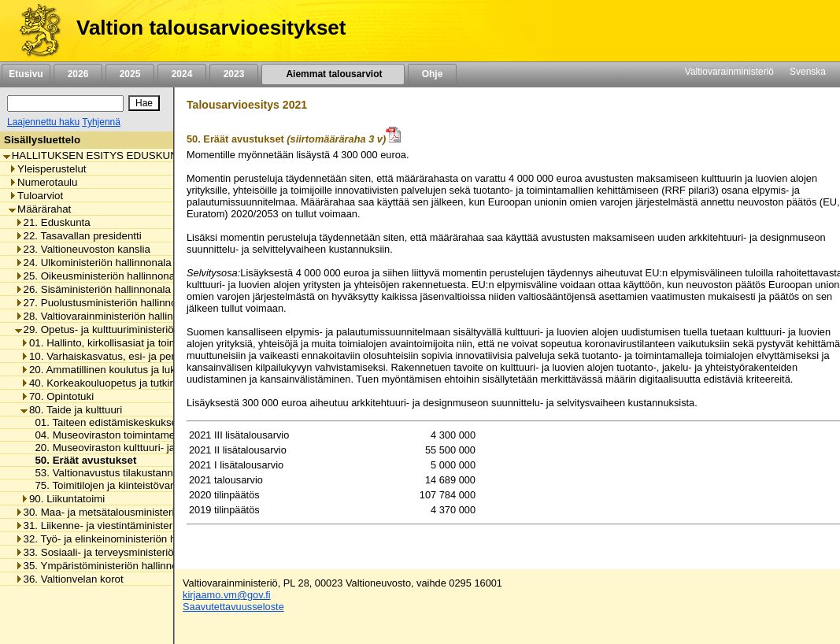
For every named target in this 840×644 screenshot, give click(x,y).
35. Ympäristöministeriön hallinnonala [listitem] (106, 566)
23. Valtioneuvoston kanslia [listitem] (83, 249)
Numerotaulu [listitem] (43, 182)
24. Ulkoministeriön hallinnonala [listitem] (93, 263)
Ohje (432, 74)
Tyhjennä (101, 122)
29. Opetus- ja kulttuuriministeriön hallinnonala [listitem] (127, 329)
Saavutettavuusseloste (233, 607)
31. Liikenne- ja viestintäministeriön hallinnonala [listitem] (130, 526)
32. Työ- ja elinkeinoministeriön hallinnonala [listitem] (121, 539)
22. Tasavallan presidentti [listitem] (78, 236)
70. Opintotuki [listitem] (57, 396)
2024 (182, 74)
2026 (78, 74)
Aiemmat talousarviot (333, 74)
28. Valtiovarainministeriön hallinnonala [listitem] (110, 316)
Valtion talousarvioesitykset (211, 28)
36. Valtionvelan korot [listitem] (69, 579)
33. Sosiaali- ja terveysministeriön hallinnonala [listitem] (127, 552)
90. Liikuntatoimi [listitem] (63, 499)
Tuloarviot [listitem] (36, 196)
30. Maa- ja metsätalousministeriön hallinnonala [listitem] (130, 512)
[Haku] (65, 104)
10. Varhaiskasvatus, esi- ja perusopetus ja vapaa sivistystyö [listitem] (166, 356)
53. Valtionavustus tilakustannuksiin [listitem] (113, 473)
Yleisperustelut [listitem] (47, 169)
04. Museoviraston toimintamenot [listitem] (107, 435)
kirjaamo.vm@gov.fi (227, 595)
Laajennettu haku (43, 122)
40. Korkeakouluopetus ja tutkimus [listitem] (105, 383)
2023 (234, 74)
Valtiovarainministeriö (729, 72)
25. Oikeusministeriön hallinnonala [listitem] (99, 276)
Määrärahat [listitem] (40, 209)
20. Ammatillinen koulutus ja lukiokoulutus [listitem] (122, 370)
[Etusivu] (34, 31)
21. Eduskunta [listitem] (53, 222)
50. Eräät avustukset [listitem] (81, 460)
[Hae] (144, 103)
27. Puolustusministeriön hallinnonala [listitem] (106, 303)
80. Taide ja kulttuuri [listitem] (71, 410)
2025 (130, 74)
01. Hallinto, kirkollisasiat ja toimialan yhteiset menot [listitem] (146, 343)
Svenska (808, 72)
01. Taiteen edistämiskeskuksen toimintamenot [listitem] (139, 422)
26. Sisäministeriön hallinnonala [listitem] (93, 289)
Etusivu (26, 74)
